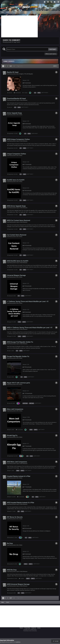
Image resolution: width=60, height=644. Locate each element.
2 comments (19, 430)
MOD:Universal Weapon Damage (18, 584)
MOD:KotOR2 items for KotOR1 (18, 261)
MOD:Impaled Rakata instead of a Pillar (21, 503)
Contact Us (34, 628)
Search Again (52, 49)
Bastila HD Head (13, 72)
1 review (25, 93)
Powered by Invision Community (30, 631)
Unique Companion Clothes (16, 154)
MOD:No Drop (12, 570)
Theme (21, 628)
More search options (51, 54)
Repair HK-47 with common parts (19, 383)
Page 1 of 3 (20, 66)
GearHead (9, 74)
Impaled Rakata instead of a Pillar (19, 476)
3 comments (17, 93)
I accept (56, 641)
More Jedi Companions (15, 409)
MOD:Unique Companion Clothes (18, 139)
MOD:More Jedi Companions (17, 462)
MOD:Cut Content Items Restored (19, 220)
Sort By (55, 66)
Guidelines (18, 642)
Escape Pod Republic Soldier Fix (18, 356)
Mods (21, 115)
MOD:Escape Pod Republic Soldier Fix (20, 342)
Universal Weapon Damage (16, 275)
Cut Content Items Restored (17, 235)
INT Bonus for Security (15, 517)
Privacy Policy (27, 628)
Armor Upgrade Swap (14, 113)
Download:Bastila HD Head (16, 99)
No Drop (10, 543)
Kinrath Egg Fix (12, 435)
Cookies (39, 628)
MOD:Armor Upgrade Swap (16, 206)
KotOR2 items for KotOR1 (16, 180)
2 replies (21, 578)
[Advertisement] (19, 26)
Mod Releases (24, 100)
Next (11, 66)
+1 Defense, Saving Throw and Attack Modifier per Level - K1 (28, 301)
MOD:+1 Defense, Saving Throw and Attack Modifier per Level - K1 (30, 328)
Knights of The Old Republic (26, 74)
